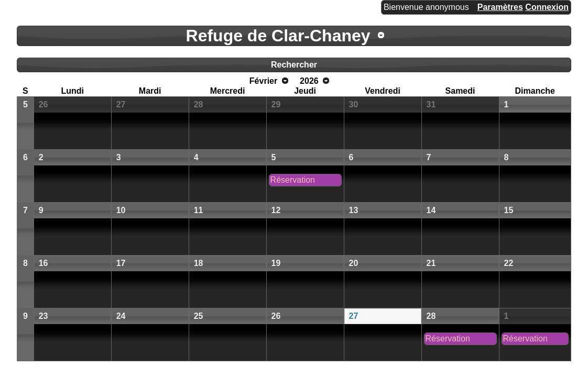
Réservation (293, 180)
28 (199, 104)
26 (43, 104)
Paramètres (500, 7)
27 (121, 104)
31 (431, 104)
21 (431, 263)
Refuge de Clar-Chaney (278, 36)
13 (354, 210)
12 (276, 210)
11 (199, 210)
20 (354, 263)
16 (43, 263)
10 (121, 210)
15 (509, 210)
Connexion (547, 7)
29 (276, 104)
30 (354, 104)
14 (431, 210)
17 (121, 263)
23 (43, 316)
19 (276, 263)
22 (509, 263)
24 (121, 316)
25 (199, 316)
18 (199, 263)
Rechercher (294, 65)
